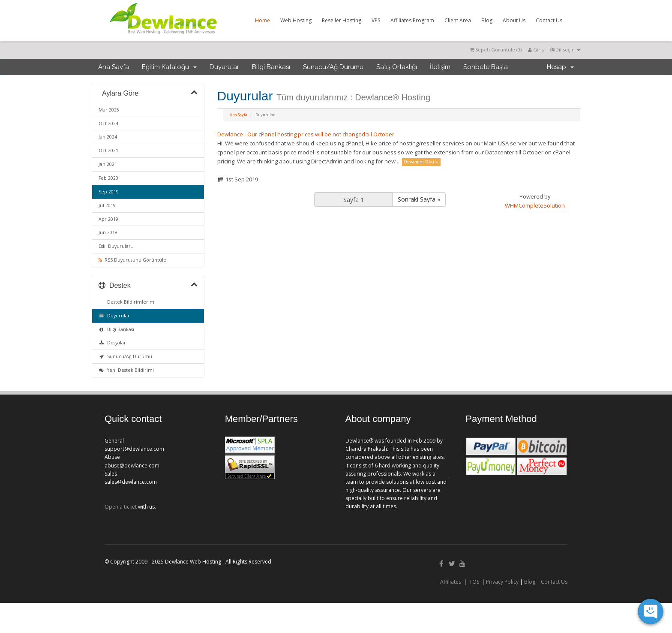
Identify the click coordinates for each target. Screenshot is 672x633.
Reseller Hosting (342, 20)
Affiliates (451, 582)
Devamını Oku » (421, 162)
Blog (487, 20)
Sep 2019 (109, 192)
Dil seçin (565, 50)
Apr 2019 (108, 219)
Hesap (560, 67)
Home (262, 20)
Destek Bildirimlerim (129, 302)
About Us (514, 20)
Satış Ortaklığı (397, 67)
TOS (474, 582)
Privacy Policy (502, 582)
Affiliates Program (412, 20)
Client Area (458, 20)
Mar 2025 (109, 110)
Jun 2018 (108, 232)
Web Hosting (296, 20)
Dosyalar (112, 343)
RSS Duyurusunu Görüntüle (132, 260)
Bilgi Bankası (271, 67)
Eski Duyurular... (117, 246)
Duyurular (224, 67)
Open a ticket (121, 507)
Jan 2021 (108, 164)
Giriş (536, 50)
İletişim (440, 67)
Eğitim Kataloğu (169, 67)
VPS (376, 20)
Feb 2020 (108, 178)
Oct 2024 (108, 124)
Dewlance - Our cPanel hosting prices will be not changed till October (306, 134)
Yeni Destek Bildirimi (126, 370)
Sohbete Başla (486, 67)
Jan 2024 (108, 137)
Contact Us (549, 20)
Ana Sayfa (114, 67)
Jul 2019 (107, 205)
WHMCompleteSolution (535, 205)
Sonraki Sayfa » (419, 199)
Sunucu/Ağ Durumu (333, 67)
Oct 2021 (108, 151)
